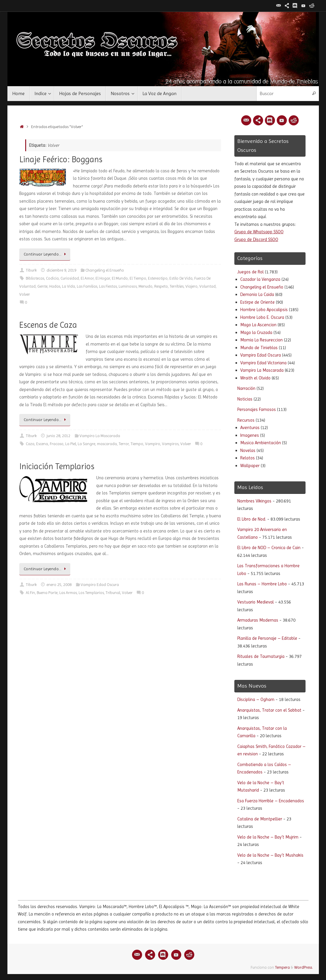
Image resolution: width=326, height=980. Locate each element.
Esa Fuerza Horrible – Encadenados (271, 801)
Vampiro (153, 444)
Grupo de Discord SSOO (256, 240)
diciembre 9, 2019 (61, 270)
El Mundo (120, 278)
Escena (42, 444)
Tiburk (31, 270)
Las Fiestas (108, 286)
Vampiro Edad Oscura (100, 585)
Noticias (245, 399)
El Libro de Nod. (252, 519)
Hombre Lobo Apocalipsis (264, 310)
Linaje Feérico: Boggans (61, 159)
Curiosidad (70, 278)
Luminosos (128, 286)
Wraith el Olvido (255, 378)
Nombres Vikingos (254, 501)
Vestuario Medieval (256, 602)
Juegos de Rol (251, 272)
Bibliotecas (35, 278)
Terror (124, 444)
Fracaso (57, 444)
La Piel (71, 444)
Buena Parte (47, 593)
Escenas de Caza (48, 325)
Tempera (282, 967)
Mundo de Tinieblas (259, 348)
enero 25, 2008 (59, 585)
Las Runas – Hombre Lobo (262, 584)
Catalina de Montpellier (260, 819)
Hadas (55, 286)
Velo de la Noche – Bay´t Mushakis (270, 855)
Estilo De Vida (181, 278)
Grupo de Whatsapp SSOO (259, 232)
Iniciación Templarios (57, 466)
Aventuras (250, 428)
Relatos (248, 458)
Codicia (52, 278)
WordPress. (304, 967)
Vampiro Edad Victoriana (263, 363)
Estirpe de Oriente (257, 302)
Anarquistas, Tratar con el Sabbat (269, 710)
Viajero (191, 286)
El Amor (87, 278)
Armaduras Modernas (258, 620)
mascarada (107, 444)
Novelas (248, 450)
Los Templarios (91, 593)
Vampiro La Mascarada (100, 436)
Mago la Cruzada (256, 333)
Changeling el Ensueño (105, 270)
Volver (25, 294)
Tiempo (137, 444)
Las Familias (87, 286)
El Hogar (103, 278)
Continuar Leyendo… (46, 254)
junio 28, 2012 (58, 436)
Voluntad (207, 286)
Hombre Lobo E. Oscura (262, 317)
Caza (30, 444)
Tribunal (113, 593)
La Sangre (86, 444)
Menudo (145, 286)
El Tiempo (138, 278)
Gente (42, 286)
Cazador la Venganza (260, 279)
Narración (246, 388)
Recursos (246, 420)
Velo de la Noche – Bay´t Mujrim (268, 837)
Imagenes (250, 435)
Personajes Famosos (257, 409)
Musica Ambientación (261, 443)
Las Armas (68, 593)
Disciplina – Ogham (256, 699)
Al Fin (30, 593)
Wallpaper (250, 466)
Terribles (177, 286)
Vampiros (170, 444)
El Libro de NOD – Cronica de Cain (269, 548)
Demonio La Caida (257, 294)
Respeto (161, 286)
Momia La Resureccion (261, 340)
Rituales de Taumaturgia (261, 656)
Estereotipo (158, 278)
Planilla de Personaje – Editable (267, 638)
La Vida (69, 286)
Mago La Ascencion (258, 325)
